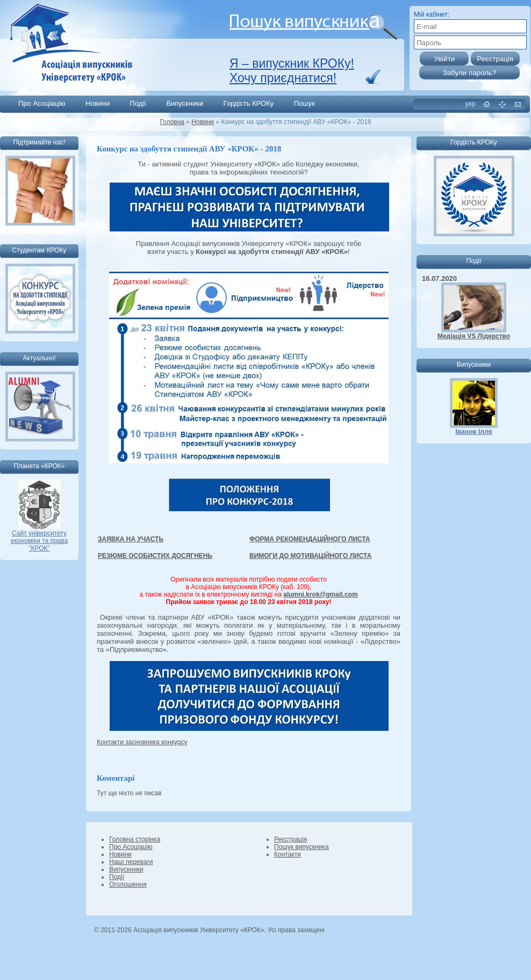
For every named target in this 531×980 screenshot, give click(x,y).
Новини (98, 103)
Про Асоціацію (42, 103)
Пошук (304, 103)
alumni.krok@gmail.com (320, 594)
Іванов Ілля (473, 432)
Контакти (288, 854)
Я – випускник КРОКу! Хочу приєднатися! (292, 71)
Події (138, 103)
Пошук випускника (302, 847)
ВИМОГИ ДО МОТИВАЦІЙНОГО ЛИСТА (310, 556)
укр (471, 103)
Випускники (185, 103)
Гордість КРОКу (249, 103)
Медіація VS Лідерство (474, 336)
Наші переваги (131, 862)
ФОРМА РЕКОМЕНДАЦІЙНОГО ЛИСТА (310, 539)
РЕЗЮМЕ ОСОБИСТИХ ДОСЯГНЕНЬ (155, 556)
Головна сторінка (135, 839)
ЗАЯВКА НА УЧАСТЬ (131, 539)
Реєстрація (290, 839)
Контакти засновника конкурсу (142, 742)
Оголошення (128, 884)
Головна (172, 122)
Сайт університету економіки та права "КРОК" (39, 538)
